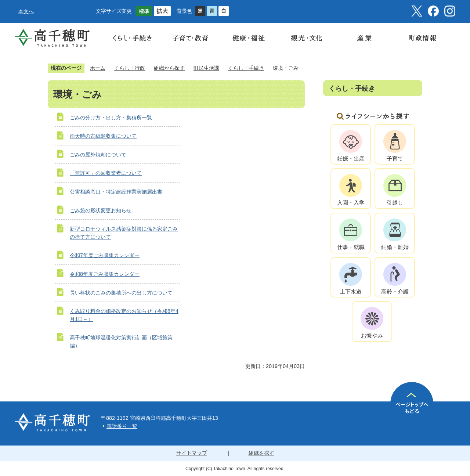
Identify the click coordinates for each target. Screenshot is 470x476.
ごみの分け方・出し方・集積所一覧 (111, 118)
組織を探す (261, 453)
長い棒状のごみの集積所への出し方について (121, 293)
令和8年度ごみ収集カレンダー (105, 274)
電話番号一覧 (122, 426)
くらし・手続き (246, 68)
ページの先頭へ (412, 403)
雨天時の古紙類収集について (103, 136)
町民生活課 (206, 68)
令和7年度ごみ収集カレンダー (105, 255)
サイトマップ (192, 453)
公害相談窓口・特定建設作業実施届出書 (116, 192)
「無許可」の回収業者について (106, 173)
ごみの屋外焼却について (98, 155)
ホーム (98, 68)
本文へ (26, 11)
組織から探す (169, 68)
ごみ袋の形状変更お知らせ (101, 210)
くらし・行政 (130, 68)
